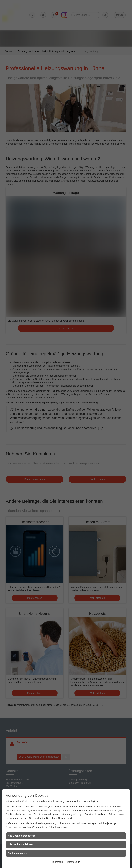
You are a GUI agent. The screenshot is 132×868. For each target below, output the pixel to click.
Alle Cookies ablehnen (20, 844)
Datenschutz (74, 862)
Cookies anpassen (18, 853)
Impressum (58, 862)
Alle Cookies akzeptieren (22, 836)
